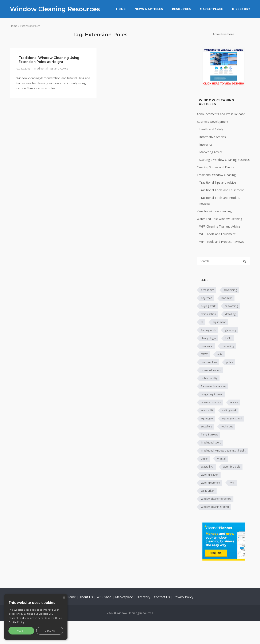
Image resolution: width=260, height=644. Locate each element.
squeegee (207, 418)
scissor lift (207, 410)
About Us (86, 597)
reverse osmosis (211, 402)
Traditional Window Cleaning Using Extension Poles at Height (49, 60)
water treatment (211, 483)
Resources (181, 9)
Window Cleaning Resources (55, 9)
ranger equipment (212, 394)
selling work (229, 410)
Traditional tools (211, 443)
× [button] (64, 598)
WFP (232, 483)
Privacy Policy (183, 597)
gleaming (230, 330)
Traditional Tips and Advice (51, 68)
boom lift (227, 298)
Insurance (206, 144)
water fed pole (232, 467)
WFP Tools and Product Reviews (222, 242)
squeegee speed (232, 418)
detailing (230, 314)
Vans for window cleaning (214, 211)
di (202, 322)
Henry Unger (209, 338)
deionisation (208, 314)
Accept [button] (21, 631)
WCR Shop (104, 597)
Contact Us (162, 597)
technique (227, 426)
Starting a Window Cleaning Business (224, 160)
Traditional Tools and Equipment (222, 190)
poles (229, 362)
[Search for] (224, 261)
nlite (220, 354)
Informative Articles (213, 137)
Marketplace (212, 9)
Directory (241, 9)
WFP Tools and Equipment (217, 234)
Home (121, 9)
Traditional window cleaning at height (223, 451)
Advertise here (223, 34)
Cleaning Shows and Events (215, 167)
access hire (208, 290)
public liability (209, 378)
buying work (208, 306)
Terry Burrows (209, 435)
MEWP (205, 354)
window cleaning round (215, 507)
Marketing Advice (211, 152)
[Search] (245, 261)
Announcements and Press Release (221, 114)
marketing (228, 346)
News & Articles (149, 9)
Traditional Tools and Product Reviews (220, 201)
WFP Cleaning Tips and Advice (220, 226)
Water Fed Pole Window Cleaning (219, 219)
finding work (208, 330)
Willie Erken (208, 491)
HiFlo (228, 338)
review (234, 402)
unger (204, 459)
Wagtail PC (207, 467)
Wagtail (222, 459)
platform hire (209, 362)
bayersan (207, 298)
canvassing (231, 306)
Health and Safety (211, 129)
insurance (207, 346)
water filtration (210, 475)
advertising (230, 290)
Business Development (213, 122)
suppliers (207, 426)
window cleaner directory (216, 499)
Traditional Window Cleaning (216, 175)
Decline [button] (50, 631)
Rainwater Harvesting (214, 386)
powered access (211, 370)
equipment (219, 322)
